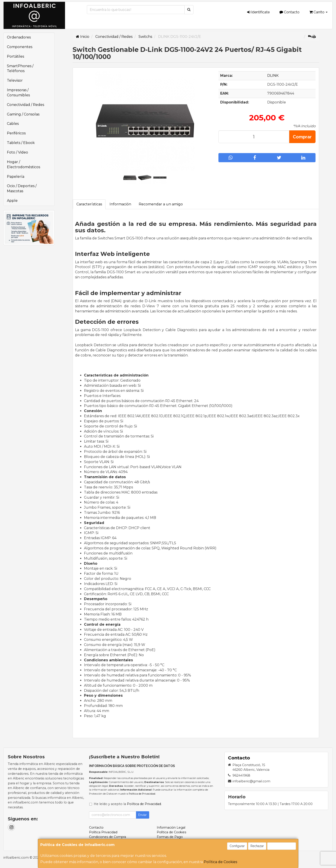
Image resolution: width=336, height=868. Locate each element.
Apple (12, 201)
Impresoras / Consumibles (18, 93)
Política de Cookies (220, 862)
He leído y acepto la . (128, 804)
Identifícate (258, 12)
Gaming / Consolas (23, 114)
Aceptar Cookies (282, 846)
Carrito (318, 12)
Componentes (20, 47)
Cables (13, 124)
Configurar (237, 846)
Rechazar (257, 846)
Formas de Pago (170, 837)
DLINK (273, 76)
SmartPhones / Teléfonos (20, 69)
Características (89, 204)
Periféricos (16, 133)
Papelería (16, 177)
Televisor (15, 80)
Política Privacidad (103, 832)
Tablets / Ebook (21, 143)
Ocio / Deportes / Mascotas (22, 188)
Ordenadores (19, 37)
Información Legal (171, 828)
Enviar (143, 815)
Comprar (302, 137)
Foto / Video (17, 152)
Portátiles (15, 56)
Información (120, 204)
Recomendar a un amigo (161, 204)
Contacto (289, 12)
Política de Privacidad (142, 794)
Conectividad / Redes (25, 105)
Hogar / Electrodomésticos (23, 164)
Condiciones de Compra (108, 837)
